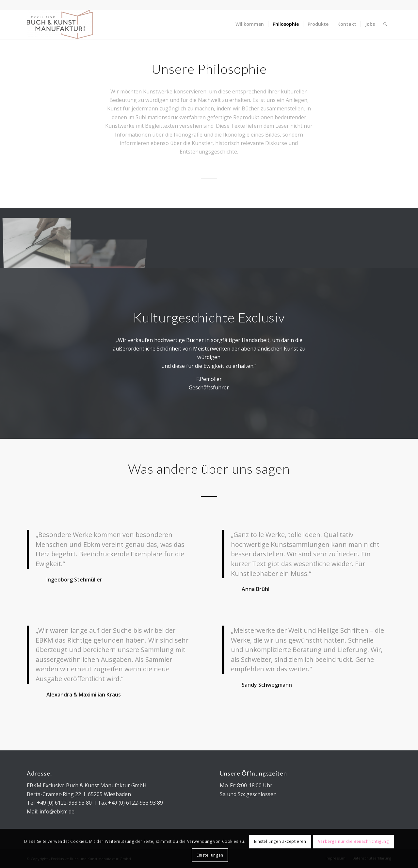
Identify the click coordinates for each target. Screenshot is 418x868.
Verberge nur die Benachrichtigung (354, 841)
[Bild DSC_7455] (39, 240)
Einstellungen (210, 855)
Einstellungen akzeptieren (280, 841)
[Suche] (385, 24)
